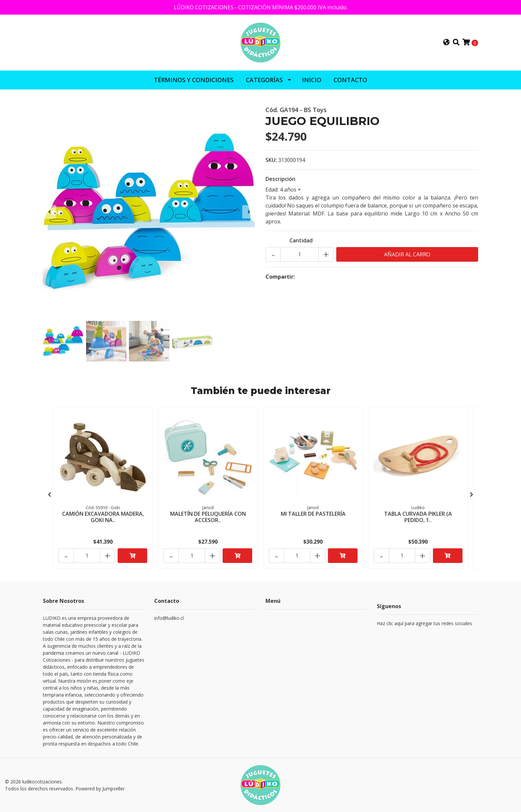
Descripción (280, 179)
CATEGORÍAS (264, 80)
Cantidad (301, 240)
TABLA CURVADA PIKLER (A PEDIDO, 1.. (418, 517)
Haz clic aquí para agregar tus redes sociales (424, 623)
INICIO (312, 80)
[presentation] (50, 212)
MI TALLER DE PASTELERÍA (313, 514)
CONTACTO (350, 80)
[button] (447, 43)
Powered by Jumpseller (100, 789)
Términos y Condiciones (194, 80)
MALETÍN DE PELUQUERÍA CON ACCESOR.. (208, 517)
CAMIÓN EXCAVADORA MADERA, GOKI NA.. (103, 517)
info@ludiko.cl (169, 618)
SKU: (271, 160)
